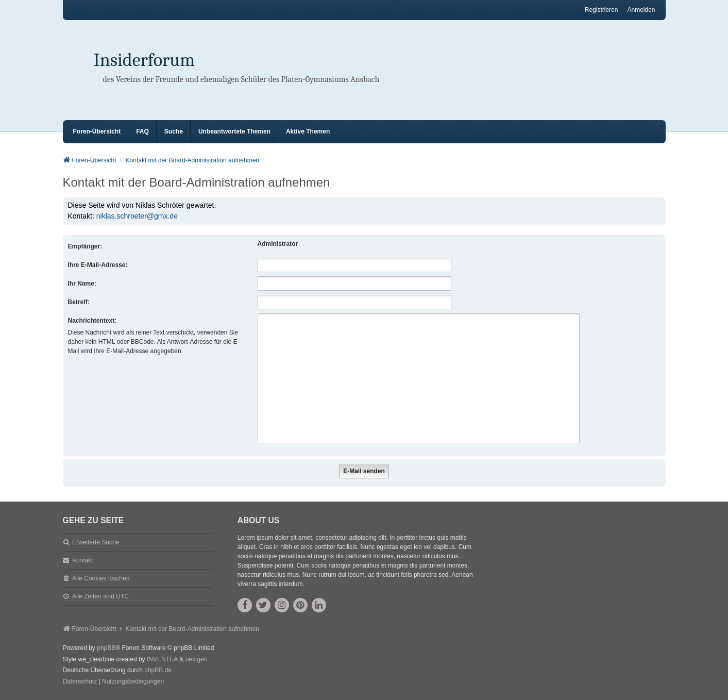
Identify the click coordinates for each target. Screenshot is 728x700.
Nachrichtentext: (92, 321)
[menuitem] (80, 682)
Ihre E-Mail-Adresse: (98, 265)
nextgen (197, 659)
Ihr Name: (82, 284)
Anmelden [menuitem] (641, 10)
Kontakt (83, 560)
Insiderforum (145, 60)
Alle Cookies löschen (101, 578)
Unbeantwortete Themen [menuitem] (234, 131)
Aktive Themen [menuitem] (308, 131)
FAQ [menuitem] (142, 131)
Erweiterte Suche (96, 542)
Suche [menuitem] (174, 131)
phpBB (106, 648)
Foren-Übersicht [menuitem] (97, 131)
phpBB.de (158, 670)
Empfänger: (85, 246)
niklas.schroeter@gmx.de (137, 216)
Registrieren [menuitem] (602, 10)
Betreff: (79, 302)
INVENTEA (162, 659)
